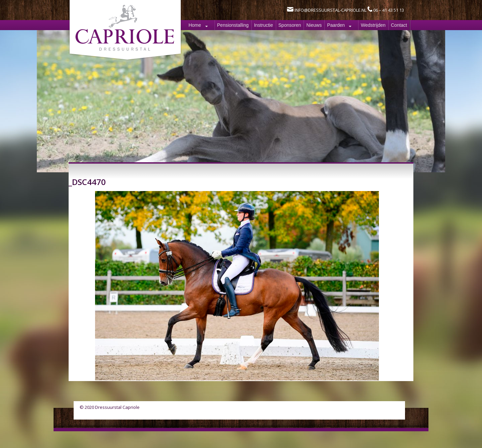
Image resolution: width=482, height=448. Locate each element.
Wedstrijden (373, 25)
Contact (399, 25)
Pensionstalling (233, 25)
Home (195, 25)
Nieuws (314, 25)
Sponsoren (290, 25)
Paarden (336, 25)
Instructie (264, 25)
